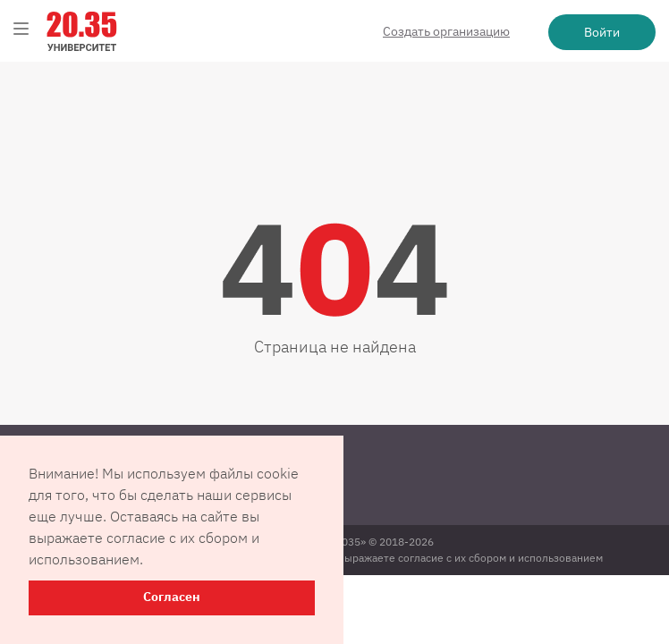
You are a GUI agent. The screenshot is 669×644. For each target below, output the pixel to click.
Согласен (172, 597)
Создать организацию (446, 31)
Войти (602, 32)
